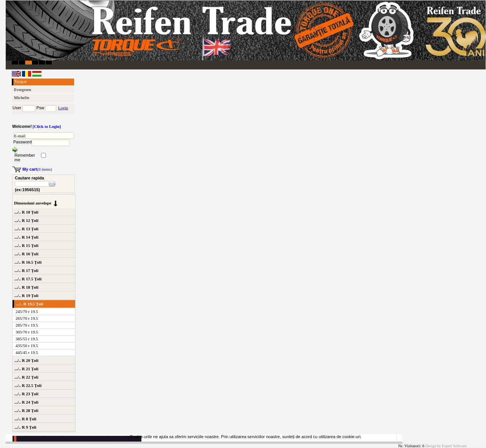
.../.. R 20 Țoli (26, 360)
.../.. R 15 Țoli (26, 245)
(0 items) (37, 169)
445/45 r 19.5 (27, 352)
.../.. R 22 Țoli (26, 377)
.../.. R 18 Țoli (26, 287)
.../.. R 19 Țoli (26, 296)
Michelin (22, 97)
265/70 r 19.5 (27, 318)
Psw (40, 108)
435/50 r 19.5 (27, 346)
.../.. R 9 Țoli (25, 427)
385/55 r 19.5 (27, 339)
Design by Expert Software (446, 446)
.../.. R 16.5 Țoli (28, 262)
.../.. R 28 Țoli (26, 410)
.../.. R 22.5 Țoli (28, 385)
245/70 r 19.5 (27, 311)
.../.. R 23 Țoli (26, 394)
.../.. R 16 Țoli (26, 254)
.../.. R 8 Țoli (25, 419)
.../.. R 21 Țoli (26, 369)
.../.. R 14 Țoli (26, 237)
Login (63, 108)
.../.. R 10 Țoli (26, 212)
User (17, 108)
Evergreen (23, 90)
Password (22, 142)
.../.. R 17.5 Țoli (28, 279)
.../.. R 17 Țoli (26, 270)
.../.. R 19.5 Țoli (29, 304)
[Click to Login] (47, 126)
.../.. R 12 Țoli (26, 220)
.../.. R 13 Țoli (26, 229)
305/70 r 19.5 (27, 332)
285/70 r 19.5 (27, 325)
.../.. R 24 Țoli (26, 402)
